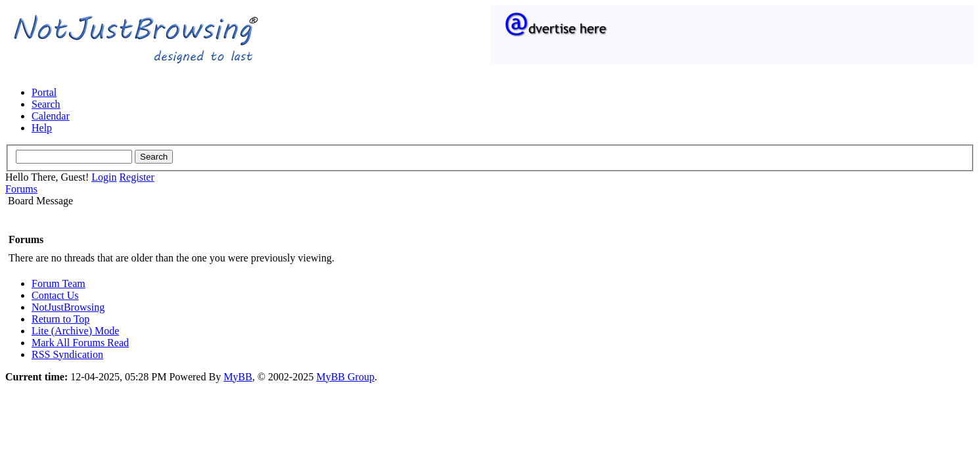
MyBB (238, 377)
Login (104, 177)
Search (46, 104)
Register (136, 177)
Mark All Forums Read (80, 343)
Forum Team (58, 283)
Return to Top (60, 319)
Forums (21, 189)
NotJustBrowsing (68, 307)
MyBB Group (345, 377)
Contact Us (55, 295)
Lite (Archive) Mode (75, 331)
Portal (44, 92)
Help (42, 128)
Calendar (51, 116)
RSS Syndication (67, 354)
